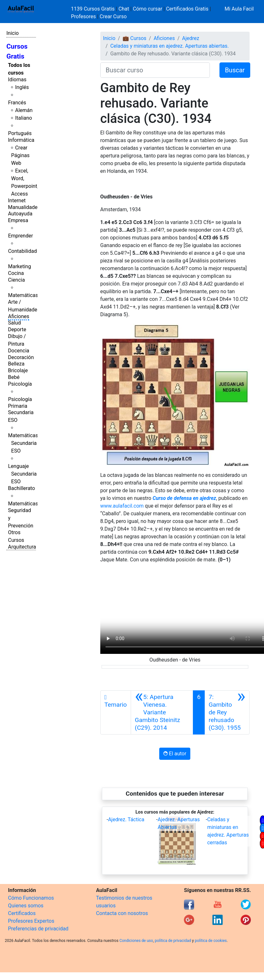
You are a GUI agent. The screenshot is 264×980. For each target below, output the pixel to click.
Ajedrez (190, 38)
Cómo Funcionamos (31, 898)
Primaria (18, 406)
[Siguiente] (227, 712)
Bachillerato (21, 488)
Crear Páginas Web (20, 155)
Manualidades (24, 207)
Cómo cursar (148, 9)
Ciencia (16, 280)
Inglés (22, 87)
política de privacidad (173, 941)
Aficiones (19, 316)
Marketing (19, 266)
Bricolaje (18, 370)
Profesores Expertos (31, 921)
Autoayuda (20, 214)
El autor (175, 754)
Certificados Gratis (187, 9)
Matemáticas (23, 295)
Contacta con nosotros (122, 913)
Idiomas (17, 80)
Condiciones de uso (136, 941)
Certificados (22, 913)
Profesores (84, 16)
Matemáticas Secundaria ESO (23, 443)
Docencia (19, 351)
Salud (14, 323)
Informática (21, 140)
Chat (124, 9)
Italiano (24, 118)
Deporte (17, 329)
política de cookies (211, 941)
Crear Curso (113, 16)
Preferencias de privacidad (38, 929)
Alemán (24, 110)
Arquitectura (22, 547)
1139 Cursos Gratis (94, 9)
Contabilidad (22, 251)
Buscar (235, 70)
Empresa (18, 220)
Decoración (21, 357)
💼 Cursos (135, 38)
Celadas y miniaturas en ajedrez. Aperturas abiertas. (169, 46)
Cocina (16, 273)
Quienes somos (26, 906)
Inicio (12, 33)
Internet (17, 201)
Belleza (16, 364)
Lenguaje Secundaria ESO (22, 474)
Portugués (20, 133)
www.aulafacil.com (122, 506)
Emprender (21, 236)
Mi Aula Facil (239, 9)
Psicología (20, 384)
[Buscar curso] (155, 70)
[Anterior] (162, 712)
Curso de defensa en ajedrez (184, 498)
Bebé (14, 377)
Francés (17, 103)
